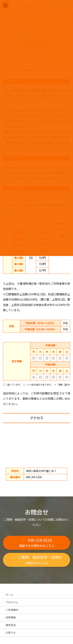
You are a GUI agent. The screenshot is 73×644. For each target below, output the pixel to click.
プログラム (12, 602)
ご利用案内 (12, 610)
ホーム (9, 595)
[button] (36, 543)
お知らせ (11, 632)
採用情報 (11, 617)
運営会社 (11, 625)
